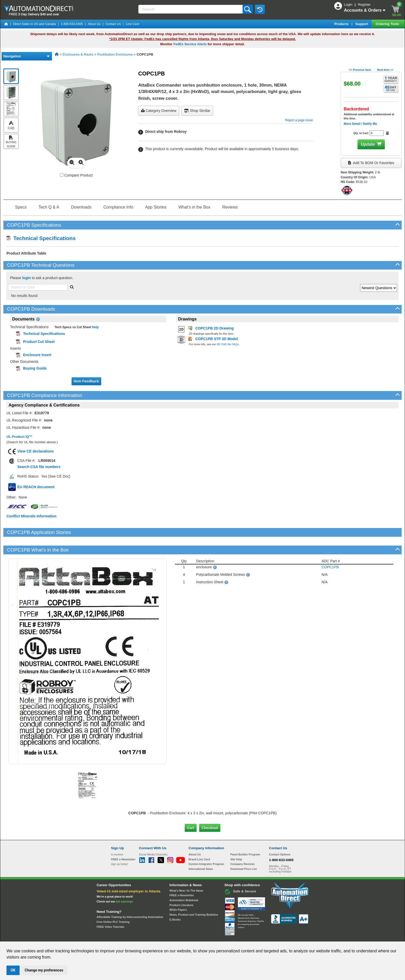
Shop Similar (197, 111)
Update (368, 144)
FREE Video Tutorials (110, 909)
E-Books (175, 902)
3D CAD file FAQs (228, 344)
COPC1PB (330, 549)
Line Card (133, 24)
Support (362, 24)
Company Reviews (243, 846)
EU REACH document (36, 487)
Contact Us (113, 24)
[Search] (191, 9)
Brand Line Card (199, 841)
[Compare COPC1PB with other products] (62, 175)
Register (364, 5)
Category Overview (159, 111)
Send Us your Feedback (147, 937)
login (26, 278)
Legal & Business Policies (232, 937)
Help (95, 327)
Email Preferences (199, 937)
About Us (94, 24)
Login (349, 5)
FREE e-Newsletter (182, 878)
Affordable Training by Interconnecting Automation (130, 899)
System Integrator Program (206, 846)
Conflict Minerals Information (32, 516)
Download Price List (244, 851)
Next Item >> (385, 70)
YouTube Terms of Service (269, 937)
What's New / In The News (186, 873)
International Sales (201, 851)
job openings (124, 884)
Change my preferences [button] (44, 970)
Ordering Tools (388, 24)
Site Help (236, 841)
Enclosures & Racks (78, 54)
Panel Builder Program (245, 837)
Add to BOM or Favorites (371, 163)
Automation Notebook (184, 883)
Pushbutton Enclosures (115, 54)
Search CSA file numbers (39, 467)
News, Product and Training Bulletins (194, 897)
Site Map (122, 937)
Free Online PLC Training (113, 904)
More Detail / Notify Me (360, 124)
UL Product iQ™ (19, 437)
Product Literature (181, 887)
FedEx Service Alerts (190, 44)
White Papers (178, 892)
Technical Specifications (41, 238)
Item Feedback (86, 381)
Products (342, 24)
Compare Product (76, 175)
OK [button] (13, 970)
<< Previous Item (360, 70)
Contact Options (280, 837)
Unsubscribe (175, 937)
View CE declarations (36, 451)
